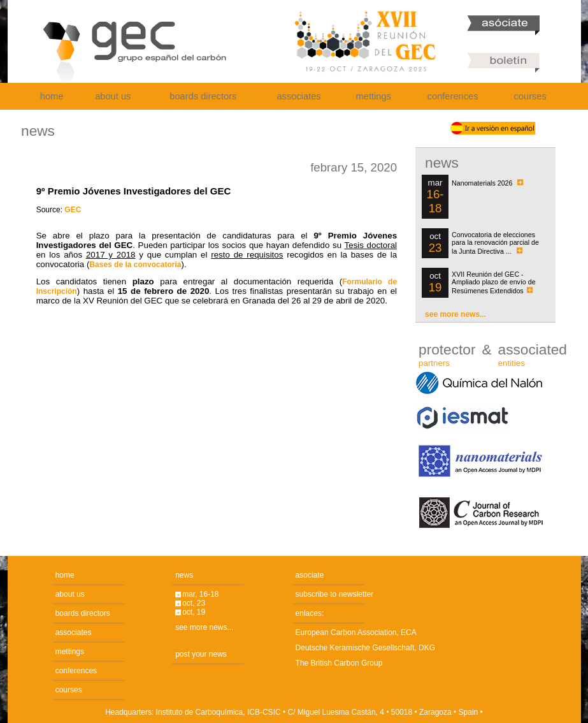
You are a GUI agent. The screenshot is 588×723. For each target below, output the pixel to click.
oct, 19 (194, 612)
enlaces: (310, 613)
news (184, 575)
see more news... (455, 314)
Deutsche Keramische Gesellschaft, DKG (365, 648)
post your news (201, 654)
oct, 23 (194, 603)
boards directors (203, 96)
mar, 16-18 (200, 594)
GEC (73, 210)
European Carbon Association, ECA (356, 632)
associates (298, 96)
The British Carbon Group (339, 663)
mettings (374, 96)
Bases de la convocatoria (135, 265)
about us (113, 96)
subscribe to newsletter (335, 594)
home (52, 96)
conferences (453, 96)
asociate (310, 575)
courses (530, 96)
